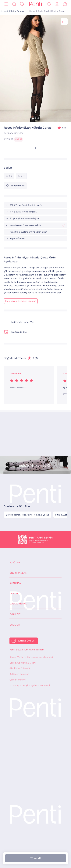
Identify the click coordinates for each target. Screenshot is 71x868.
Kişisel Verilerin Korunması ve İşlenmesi (31, 657)
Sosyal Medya (18, 604)
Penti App (15, 614)
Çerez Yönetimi (18, 680)
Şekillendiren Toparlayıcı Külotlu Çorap (28, 515)
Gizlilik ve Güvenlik (20, 668)
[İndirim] (22, 4)
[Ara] (14, 4)
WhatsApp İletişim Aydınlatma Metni (30, 685)
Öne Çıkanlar (18, 573)
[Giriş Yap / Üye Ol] (57, 4)
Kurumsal (16, 583)
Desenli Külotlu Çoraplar (13, 11)
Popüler (15, 563)
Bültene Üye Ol (26, 641)
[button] (33, 118)
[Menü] (6, 4)
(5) (65, 128)
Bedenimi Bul (15, 186)
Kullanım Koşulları (19, 674)
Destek (14, 593)
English (15, 625)
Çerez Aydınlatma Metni (23, 663)
